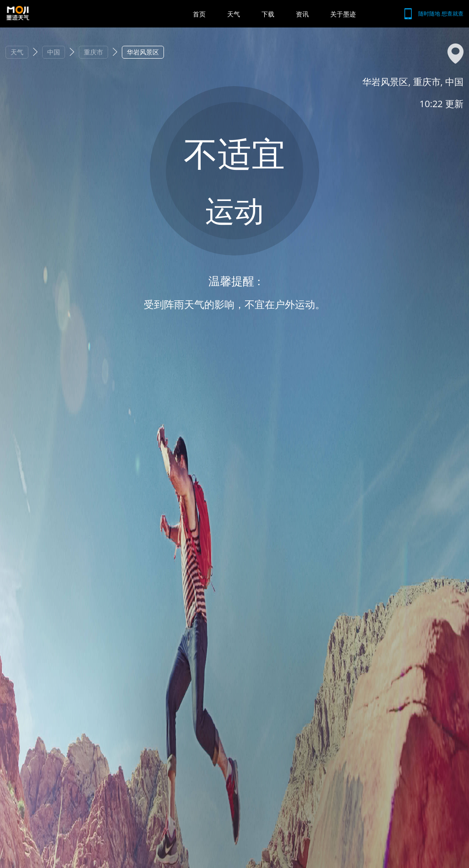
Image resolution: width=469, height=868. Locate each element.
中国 (54, 52)
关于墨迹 (343, 14)
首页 (199, 14)
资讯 (302, 14)
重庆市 (93, 52)
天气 (234, 14)
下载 (268, 14)
